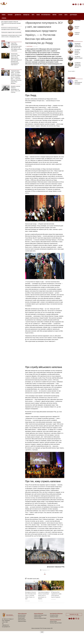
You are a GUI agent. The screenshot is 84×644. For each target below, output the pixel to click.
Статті (3, 76)
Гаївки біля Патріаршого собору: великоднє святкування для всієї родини (11, 25)
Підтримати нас (75, 7)
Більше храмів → (72, 78)
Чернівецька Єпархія (54, 624)
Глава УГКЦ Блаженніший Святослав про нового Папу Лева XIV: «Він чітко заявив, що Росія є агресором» (16, 54)
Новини (4, 15)
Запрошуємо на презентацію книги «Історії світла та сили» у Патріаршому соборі (11, 43)
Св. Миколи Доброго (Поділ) (79, 64)
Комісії (38, 15)
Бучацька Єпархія (53, 628)
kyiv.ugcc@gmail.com (6, 634)
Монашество (26, 15)
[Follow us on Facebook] (76, 4)
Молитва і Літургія (77, 34)
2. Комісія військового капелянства (36, 22)
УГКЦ (27, 24)
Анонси (3, 22)
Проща (61, 22)
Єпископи (10, 15)
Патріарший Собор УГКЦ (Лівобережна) (78, 52)
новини (56, 22)
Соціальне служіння (77, 40)
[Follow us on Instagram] (78, 4)
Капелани (50, 22)
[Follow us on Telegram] (81, 4)
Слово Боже (78, 27)
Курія (33, 15)
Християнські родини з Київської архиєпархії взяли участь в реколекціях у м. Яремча (44, 602)
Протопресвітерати (46, 15)
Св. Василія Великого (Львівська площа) (77, 59)
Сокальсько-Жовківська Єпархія (40, 625)
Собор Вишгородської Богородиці (78, 89)
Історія (60, 15)
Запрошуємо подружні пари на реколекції (11, 39)
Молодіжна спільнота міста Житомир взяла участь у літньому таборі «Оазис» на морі (31, 602)
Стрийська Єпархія (38, 624)
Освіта (66, 15)
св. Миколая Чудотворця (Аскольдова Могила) (78, 72)
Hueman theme (18, 641)
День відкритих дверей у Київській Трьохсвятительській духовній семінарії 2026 (11, 30)
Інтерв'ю (3, 48)
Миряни (54, 15)
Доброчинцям (73, 15)
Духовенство (18, 15)
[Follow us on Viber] (83, 4)
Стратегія (4, 18)
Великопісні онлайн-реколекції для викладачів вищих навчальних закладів (11, 35)
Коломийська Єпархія (54, 622)
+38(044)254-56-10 (6, 632)
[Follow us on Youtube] (73, 4)
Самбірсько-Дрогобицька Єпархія (40, 622)
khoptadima (29, 53)
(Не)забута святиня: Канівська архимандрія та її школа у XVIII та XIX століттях (16, 96)
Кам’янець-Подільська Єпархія (56, 630)
